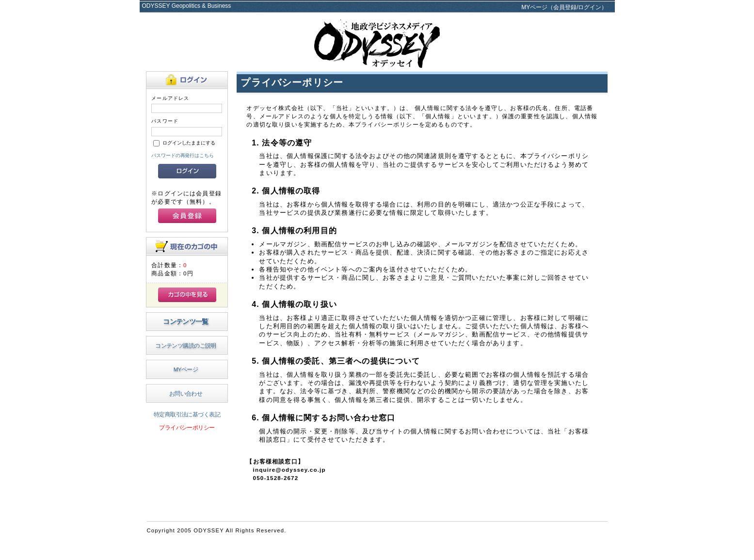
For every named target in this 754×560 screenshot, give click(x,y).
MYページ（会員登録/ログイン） (564, 7)
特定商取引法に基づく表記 (187, 414)
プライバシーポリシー (187, 427)
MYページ (186, 369)
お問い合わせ (186, 393)
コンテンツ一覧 (185, 321)
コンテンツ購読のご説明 (186, 345)
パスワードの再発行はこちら (183, 155)
